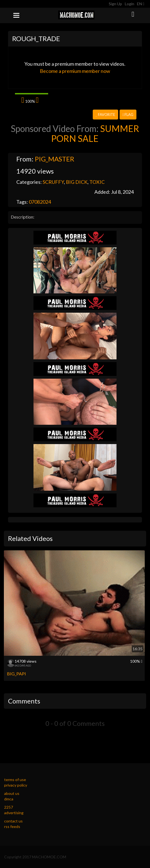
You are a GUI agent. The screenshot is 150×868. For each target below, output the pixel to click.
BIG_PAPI (16, 674)
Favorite (105, 115)
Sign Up (115, 4)
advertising (14, 813)
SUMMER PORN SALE (95, 133)
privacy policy (16, 785)
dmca (9, 799)
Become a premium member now (75, 71)
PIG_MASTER (55, 159)
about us (12, 793)
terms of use (15, 780)
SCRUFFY (53, 182)
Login (130, 4)
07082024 (40, 202)
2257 (9, 807)
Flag (128, 115)
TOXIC (97, 182)
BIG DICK (77, 182)
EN (141, 4)
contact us (13, 821)
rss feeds (12, 826)
